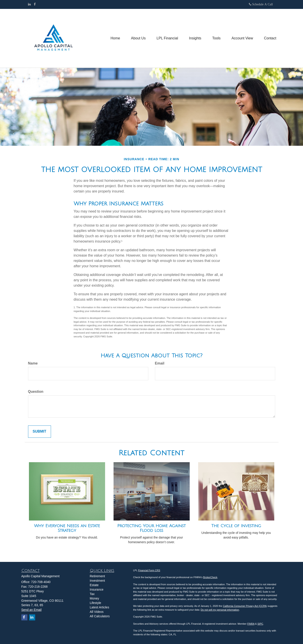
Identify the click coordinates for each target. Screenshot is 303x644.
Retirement (97, 576)
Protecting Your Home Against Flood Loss (151, 528)
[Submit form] (40, 432)
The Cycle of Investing (236, 526)
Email (160, 363)
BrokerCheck (210, 577)
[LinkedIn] (29, 4)
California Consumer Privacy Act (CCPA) (245, 606)
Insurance (97, 589)
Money (94, 598)
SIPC (260, 624)
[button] (137, 38)
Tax (92, 594)
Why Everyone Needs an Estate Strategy (67, 528)
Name (33, 363)
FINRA (251, 624)
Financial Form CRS (149, 570)
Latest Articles (99, 607)
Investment (97, 581)
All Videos (97, 612)
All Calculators (100, 616)
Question (36, 392)
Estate (94, 585)
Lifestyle (95, 603)
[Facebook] (35, 4)
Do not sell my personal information (220, 610)
